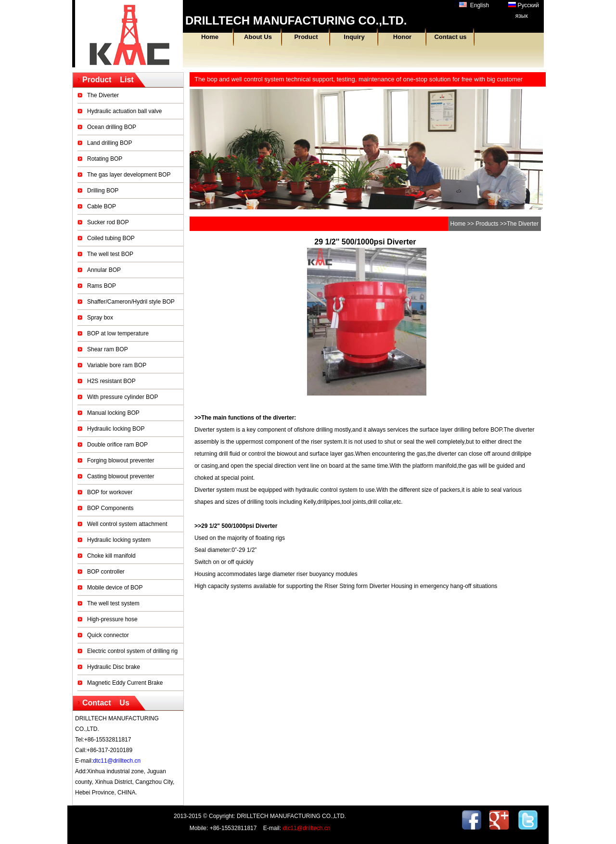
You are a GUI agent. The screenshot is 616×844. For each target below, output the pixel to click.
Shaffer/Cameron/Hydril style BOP (131, 302)
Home (210, 37)
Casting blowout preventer (121, 476)
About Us (258, 37)
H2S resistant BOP (111, 381)
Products (487, 224)
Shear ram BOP (108, 349)
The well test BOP (110, 254)
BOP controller (106, 572)
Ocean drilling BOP (112, 127)
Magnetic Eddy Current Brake (125, 683)
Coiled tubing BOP (111, 238)
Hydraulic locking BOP (116, 429)
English (474, 5)
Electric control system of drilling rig (132, 651)
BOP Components (110, 508)
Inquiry (354, 37)
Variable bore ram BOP (117, 365)
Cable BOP (102, 206)
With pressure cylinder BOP (122, 397)
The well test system (113, 603)
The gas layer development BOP (129, 175)
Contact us (450, 37)
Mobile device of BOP (115, 588)
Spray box (100, 318)
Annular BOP (104, 270)
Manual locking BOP (113, 413)
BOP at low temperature (118, 333)
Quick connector (108, 635)
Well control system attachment (127, 524)
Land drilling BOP (109, 143)
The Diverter (103, 95)
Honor (402, 37)
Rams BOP (102, 286)
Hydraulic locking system (119, 540)
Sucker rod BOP (108, 222)
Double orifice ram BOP (117, 445)
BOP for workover (110, 492)
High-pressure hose (112, 619)
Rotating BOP (105, 159)
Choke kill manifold (111, 556)
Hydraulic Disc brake (114, 667)
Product (306, 37)
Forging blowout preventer (121, 460)
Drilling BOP (103, 191)
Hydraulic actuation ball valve (124, 111)
